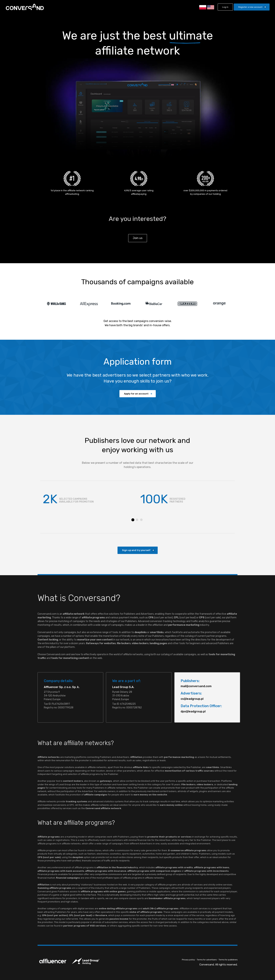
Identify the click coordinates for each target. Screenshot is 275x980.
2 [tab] (137, 520)
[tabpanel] (89, 499)
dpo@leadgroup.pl (193, 711)
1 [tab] (133, 520)
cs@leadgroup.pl (192, 699)
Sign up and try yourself (136, 550)
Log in (225, 7)
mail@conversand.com (196, 686)
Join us (138, 238)
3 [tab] (141, 520)
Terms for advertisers (207, 960)
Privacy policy (188, 960)
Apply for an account (136, 394)
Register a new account (250, 7)
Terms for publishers (228, 960)
